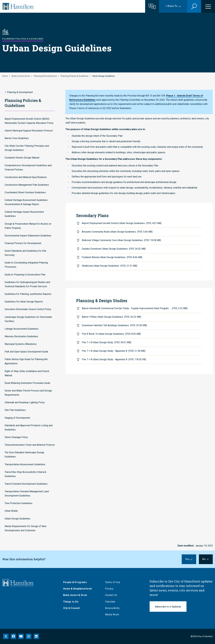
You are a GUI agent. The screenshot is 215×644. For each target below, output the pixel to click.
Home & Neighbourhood (78, 589)
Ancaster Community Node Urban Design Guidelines (117, 232)
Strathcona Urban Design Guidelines (110, 266)
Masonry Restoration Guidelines (21, 336)
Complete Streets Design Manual (22, 158)
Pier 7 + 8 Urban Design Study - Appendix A (114, 351)
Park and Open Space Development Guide (26, 352)
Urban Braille (11, 511)
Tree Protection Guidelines (19, 503)
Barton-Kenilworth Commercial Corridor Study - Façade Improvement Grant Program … (135, 308)
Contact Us (112, 595)
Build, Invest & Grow (21, 76)
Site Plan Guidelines (15, 410)
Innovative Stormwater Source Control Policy (28, 309)
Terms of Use (114, 582)
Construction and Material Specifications (26, 177)
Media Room (113, 615)
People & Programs (76, 582)
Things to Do (72, 602)
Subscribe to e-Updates (168, 607)
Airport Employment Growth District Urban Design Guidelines (122, 223)
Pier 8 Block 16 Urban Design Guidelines (111, 334)
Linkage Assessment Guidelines (22, 329)
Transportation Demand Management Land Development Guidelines (27, 494)
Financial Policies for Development (23, 243)
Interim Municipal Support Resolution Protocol (29, 131)
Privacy (110, 589)
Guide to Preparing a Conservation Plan (25, 275)
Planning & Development (45, 76)
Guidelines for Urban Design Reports (24, 302)
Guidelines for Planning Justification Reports (28, 294)
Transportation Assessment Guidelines (25, 464)
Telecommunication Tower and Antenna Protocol (30, 445)
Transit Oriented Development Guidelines (26, 484)
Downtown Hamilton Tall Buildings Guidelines (114, 325)
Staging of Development (17, 418)
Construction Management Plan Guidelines (27, 185)
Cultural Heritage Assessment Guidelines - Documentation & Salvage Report (27, 202)
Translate (111, 602)
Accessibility (113, 608)
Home (5, 76)
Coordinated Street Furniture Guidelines (25, 192)
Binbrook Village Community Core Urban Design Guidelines (121, 240)
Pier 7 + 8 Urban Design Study (107, 342)
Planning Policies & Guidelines (75, 76)
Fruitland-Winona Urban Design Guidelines (112, 257)
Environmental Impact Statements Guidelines (28, 236)
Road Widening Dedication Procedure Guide (27, 383)
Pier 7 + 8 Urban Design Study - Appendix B (114, 359)
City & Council (72, 608)
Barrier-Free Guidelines (17, 138)
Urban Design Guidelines (17, 519)
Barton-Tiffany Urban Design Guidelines (111, 317)
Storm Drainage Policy (16, 437)
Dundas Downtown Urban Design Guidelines (114, 249)
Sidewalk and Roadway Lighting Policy (25, 402)
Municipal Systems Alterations (21, 344)
